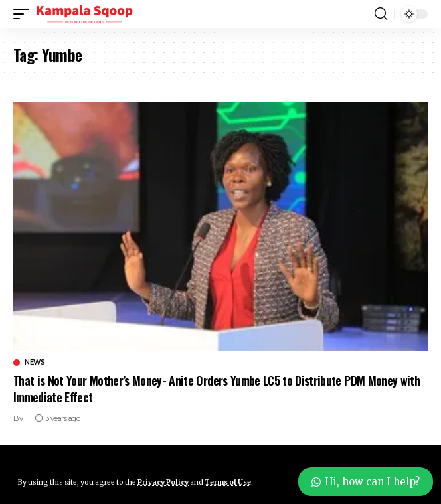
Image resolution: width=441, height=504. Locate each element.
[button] (25, 14)
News (35, 363)
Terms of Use (228, 482)
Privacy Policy (163, 482)
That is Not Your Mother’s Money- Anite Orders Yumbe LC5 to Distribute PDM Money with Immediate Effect (217, 389)
